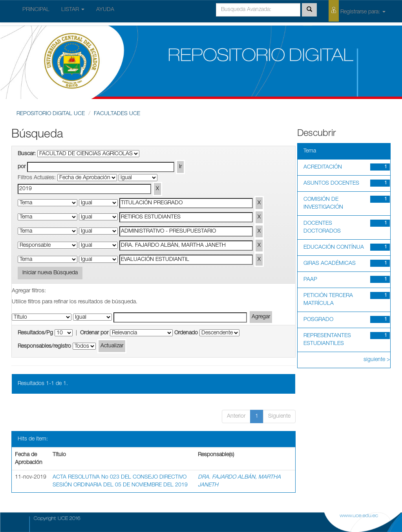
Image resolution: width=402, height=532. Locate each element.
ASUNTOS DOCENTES (331, 183)
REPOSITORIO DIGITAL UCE (51, 114)
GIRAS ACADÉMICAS (330, 264)
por (22, 167)
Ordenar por (94, 333)
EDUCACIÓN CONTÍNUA (334, 248)
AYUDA (105, 10)
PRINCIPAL (36, 10)
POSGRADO (318, 320)
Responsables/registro (44, 347)
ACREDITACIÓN (323, 167)
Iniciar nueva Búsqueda (50, 273)
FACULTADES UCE (117, 114)
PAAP (310, 280)
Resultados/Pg (35, 333)
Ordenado (186, 333)
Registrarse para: (357, 11)
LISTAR (73, 10)
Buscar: (27, 154)
